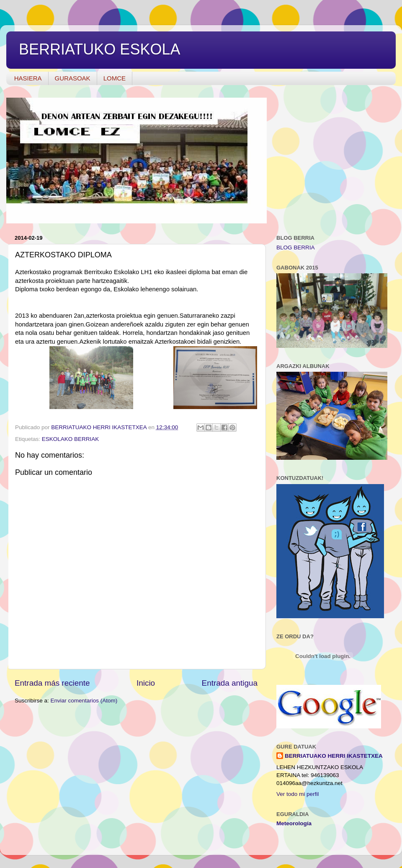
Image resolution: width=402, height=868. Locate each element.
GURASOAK (73, 78)
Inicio (146, 683)
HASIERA (28, 78)
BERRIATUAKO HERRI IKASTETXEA (334, 756)
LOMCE (115, 78)
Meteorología (294, 823)
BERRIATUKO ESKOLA (99, 49)
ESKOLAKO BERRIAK (71, 439)
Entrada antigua (230, 683)
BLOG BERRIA (296, 247)
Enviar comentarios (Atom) (84, 701)
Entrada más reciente (52, 683)
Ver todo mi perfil (298, 794)
